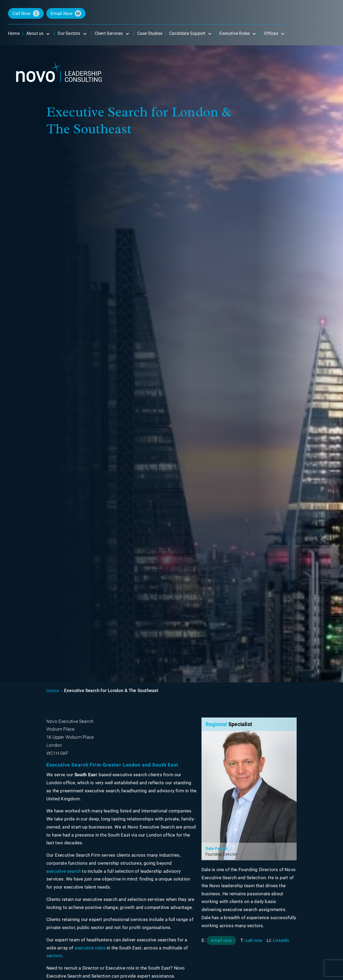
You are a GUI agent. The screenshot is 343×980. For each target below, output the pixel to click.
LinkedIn (281, 941)
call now (22, 13)
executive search (64, 871)
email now (62, 13)
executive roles (90, 948)
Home (53, 691)
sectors (54, 956)
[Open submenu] (48, 34)
